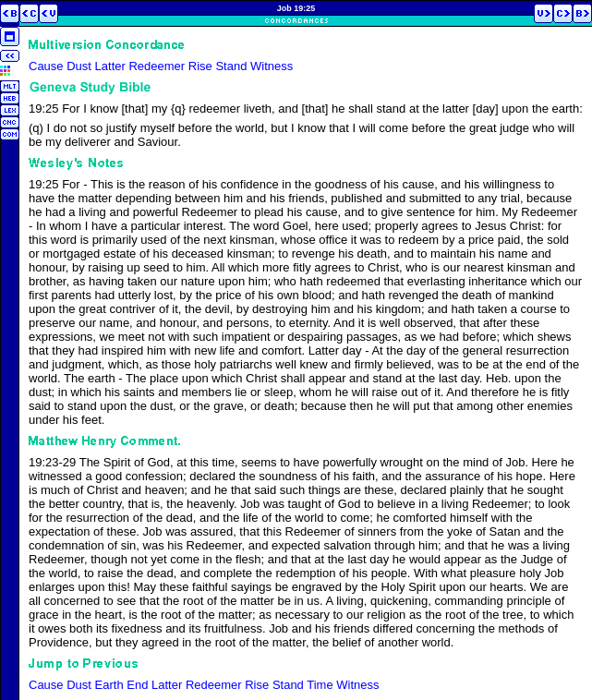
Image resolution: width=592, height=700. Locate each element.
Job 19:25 (296, 8)
